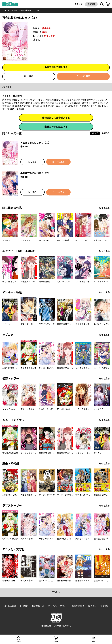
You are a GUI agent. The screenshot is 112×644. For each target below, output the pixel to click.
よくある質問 (10, 606)
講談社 (45, 32)
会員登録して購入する (56, 67)
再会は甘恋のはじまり (30, 10)
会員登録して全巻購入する (56, 118)
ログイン (79, 4)
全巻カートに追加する (56, 127)
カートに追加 (83, 76)
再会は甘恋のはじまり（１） (35, 143)
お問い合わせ (78, 606)
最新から (106, 133)
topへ (56, 592)
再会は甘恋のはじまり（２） (35, 173)
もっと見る (104, 208)
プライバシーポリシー (58, 606)
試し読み (29, 76)
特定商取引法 (38, 606)
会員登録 (91, 4)
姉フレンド (50, 36)
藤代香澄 (46, 28)
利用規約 (24, 606)
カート (56, 641)
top (4, 10)
